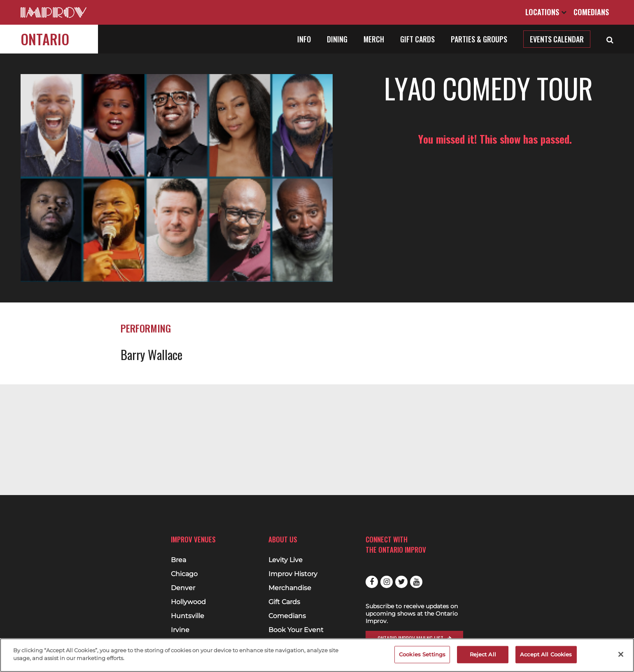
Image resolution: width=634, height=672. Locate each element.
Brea (178, 560)
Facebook (372, 582)
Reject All (483, 654)
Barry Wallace (152, 344)
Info (304, 39)
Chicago (184, 574)
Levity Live (286, 560)
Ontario (45, 39)
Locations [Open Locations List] (546, 12)
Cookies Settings (422, 654)
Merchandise (290, 588)
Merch (374, 39)
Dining (337, 39)
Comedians (591, 12)
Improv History (293, 574)
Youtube (416, 582)
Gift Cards (417, 39)
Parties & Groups (479, 39)
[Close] (621, 654)
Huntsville (188, 616)
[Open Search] (610, 39)
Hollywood (188, 602)
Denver (183, 588)
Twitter (401, 582)
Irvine (180, 630)
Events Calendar (557, 39)
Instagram (387, 582)
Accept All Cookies (546, 654)
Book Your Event (296, 630)
